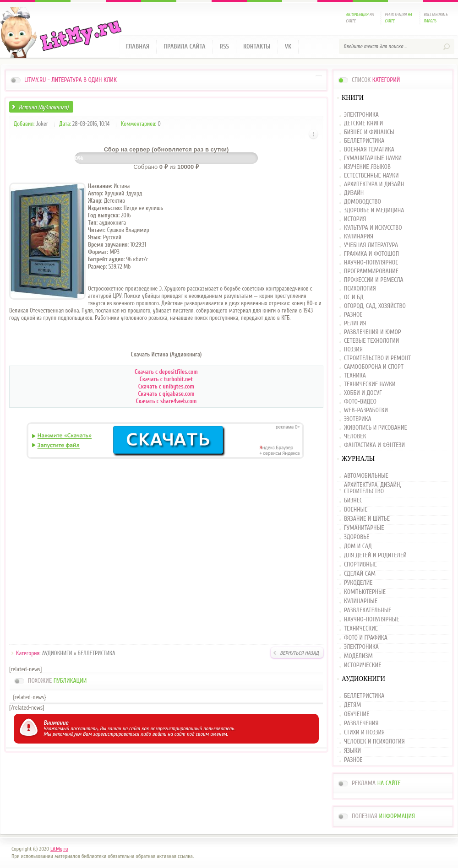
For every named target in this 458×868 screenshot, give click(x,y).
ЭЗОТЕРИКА (358, 419)
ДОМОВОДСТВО (363, 202)
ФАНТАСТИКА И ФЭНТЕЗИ (374, 445)
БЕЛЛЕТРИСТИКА (97, 653)
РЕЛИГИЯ (355, 324)
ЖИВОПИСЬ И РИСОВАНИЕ (376, 428)
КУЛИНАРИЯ (359, 237)
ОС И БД (354, 298)
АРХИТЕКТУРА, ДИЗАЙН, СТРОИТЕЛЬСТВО (373, 488)
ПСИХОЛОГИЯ (360, 289)
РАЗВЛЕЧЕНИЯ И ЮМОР (373, 332)
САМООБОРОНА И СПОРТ (374, 367)
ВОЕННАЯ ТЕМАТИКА (369, 150)
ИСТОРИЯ (355, 219)
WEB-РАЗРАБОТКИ (366, 411)
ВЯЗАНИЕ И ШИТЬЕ (367, 519)
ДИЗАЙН (354, 193)
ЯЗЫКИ (352, 751)
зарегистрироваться (116, 734)
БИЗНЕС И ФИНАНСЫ (369, 132)
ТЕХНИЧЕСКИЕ (361, 629)
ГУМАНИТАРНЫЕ (364, 528)
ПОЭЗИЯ (353, 350)
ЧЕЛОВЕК (355, 437)
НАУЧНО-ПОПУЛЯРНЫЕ (372, 620)
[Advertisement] (166, 553)
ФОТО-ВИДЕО (360, 402)
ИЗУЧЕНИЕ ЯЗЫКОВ (367, 167)
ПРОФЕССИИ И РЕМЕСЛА (374, 280)
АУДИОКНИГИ (57, 653)
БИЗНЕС (353, 501)
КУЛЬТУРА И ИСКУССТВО (373, 228)
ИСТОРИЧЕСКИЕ (363, 665)
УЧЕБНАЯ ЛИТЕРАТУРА (371, 245)
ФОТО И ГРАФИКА (366, 638)
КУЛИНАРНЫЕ (361, 601)
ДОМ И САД (358, 546)
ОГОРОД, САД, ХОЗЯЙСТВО (375, 306)
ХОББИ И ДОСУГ (363, 393)
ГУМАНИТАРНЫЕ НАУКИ (373, 159)
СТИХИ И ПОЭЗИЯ (364, 733)
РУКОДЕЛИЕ (358, 583)
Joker (42, 124)
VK (288, 46)
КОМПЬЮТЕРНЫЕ (365, 592)
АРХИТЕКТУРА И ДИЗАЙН (374, 185)
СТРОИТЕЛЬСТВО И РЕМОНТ (377, 359)
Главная (138, 46)
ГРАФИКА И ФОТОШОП (371, 254)
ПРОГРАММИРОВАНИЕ (371, 272)
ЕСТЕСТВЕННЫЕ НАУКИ (371, 176)
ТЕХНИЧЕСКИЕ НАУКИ (370, 385)
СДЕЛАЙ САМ (360, 574)
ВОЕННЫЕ (356, 510)
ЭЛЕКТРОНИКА (361, 115)
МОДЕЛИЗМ (358, 656)
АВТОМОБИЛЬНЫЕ (366, 476)
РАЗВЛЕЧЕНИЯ (361, 723)
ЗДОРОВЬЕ (357, 537)
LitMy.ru (59, 849)
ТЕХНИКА (355, 376)
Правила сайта (185, 46)
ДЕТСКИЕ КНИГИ (363, 124)
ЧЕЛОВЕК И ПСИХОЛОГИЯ (374, 742)
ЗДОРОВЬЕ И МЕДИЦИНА (374, 211)
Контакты (257, 46)
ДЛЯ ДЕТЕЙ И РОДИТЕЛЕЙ (375, 555)
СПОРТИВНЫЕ (360, 565)
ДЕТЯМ (352, 705)
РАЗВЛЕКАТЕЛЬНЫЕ (368, 610)
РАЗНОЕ (353, 315)
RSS (224, 46)
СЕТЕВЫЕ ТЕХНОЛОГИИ (371, 341)
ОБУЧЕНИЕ (357, 714)
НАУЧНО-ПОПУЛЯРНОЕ (371, 263)
